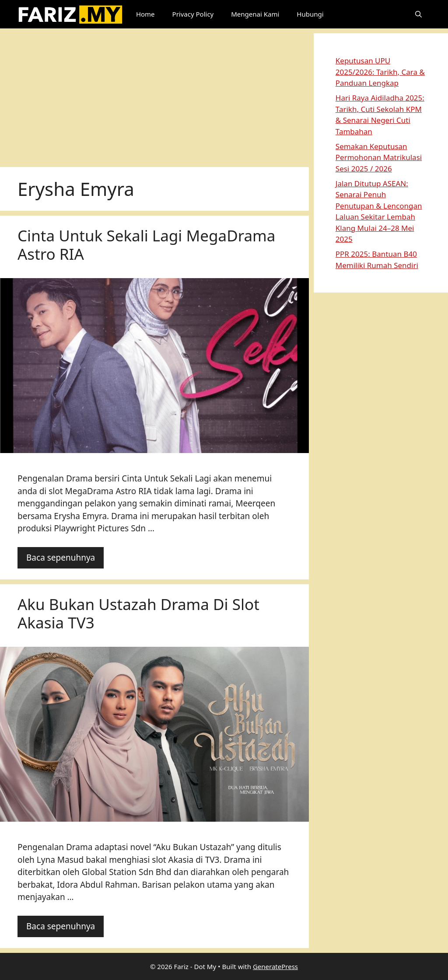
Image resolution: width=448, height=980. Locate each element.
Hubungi (310, 14)
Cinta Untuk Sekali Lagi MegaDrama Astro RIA (146, 245)
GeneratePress (275, 966)
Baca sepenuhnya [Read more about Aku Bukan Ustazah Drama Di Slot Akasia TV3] (61, 926)
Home (145, 14)
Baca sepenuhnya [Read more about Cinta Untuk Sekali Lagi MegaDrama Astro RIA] (61, 558)
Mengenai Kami (255, 14)
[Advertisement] (154, 94)
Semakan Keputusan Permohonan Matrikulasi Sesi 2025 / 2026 (379, 157)
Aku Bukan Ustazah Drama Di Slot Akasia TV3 (138, 613)
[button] (418, 14)
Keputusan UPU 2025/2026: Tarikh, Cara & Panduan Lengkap (380, 72)
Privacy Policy (193, 14)
